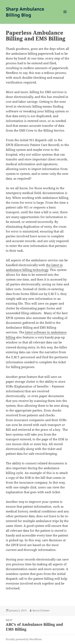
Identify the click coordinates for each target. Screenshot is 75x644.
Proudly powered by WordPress (24, 639)
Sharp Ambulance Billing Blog (25, 12)
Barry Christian (41, 610)
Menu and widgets (65, 16)
